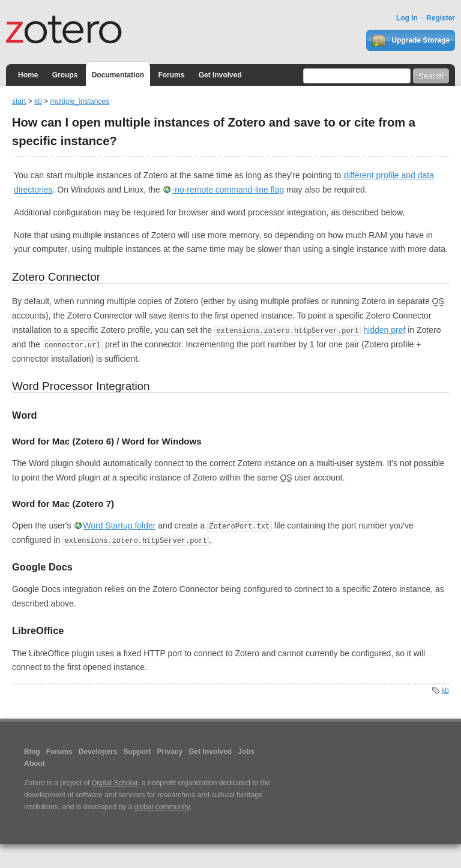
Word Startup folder (119, 525)
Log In (407, 18)
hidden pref (384, 330)
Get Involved (220, 75)
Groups (65, 75)
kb (38, 101)
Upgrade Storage (411, 41)
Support (137, 752)
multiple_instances (80, 101)
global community (161, 807)
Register (441, 18)
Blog (32, 752)
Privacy (170, 752)
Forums (171, 75)
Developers (98, 752)
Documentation (118, 75)
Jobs (246, 752)
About (35, 764)
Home (28, 75)
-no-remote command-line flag (228, 190)
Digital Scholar (115, 783)
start (19, 101)
